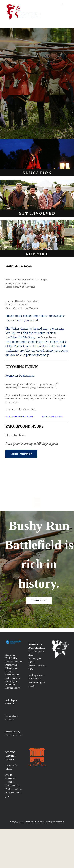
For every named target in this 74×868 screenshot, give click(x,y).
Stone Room (48, 337)
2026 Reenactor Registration (19, 417)
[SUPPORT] (37, 222)
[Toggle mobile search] (62, 6)
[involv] (37, 181)
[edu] (37, 140)
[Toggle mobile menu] (68, 6)
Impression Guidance (52, 417)
